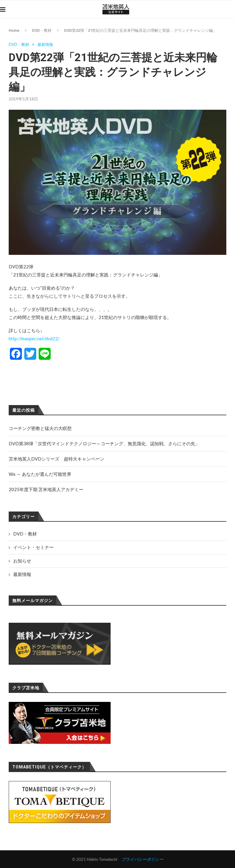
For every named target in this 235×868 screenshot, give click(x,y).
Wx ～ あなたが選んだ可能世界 (40, 474)
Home (14, 30)
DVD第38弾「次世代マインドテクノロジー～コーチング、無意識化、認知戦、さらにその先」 (104, 443)
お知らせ (22, 561)
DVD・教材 (42, 30)
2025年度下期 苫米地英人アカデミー (46, 489)
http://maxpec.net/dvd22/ (34, 339)
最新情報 (45, 45)
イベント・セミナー (33, 547)
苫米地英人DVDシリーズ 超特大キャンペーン (57, 459)
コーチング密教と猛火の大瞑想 (40, 428)
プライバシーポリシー (142, 859)
